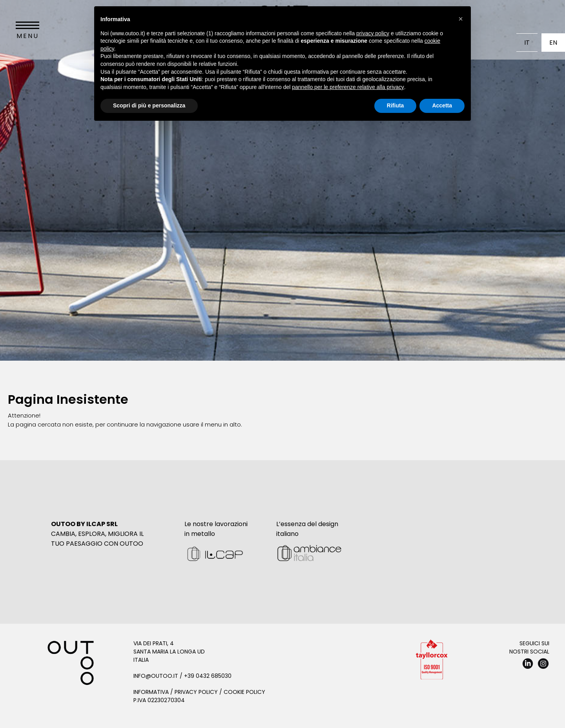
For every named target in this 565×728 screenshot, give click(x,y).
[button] (461, 19)
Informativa (151, 692)
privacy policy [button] (373, 33)
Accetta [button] (442, 105)
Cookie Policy (244, 692)
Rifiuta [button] (395, 105)
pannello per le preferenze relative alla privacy (348, 87)
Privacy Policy (196, 692)
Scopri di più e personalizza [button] (149, 105)
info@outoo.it (156, 676)
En (553, 43)
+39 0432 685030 (208, 676)
